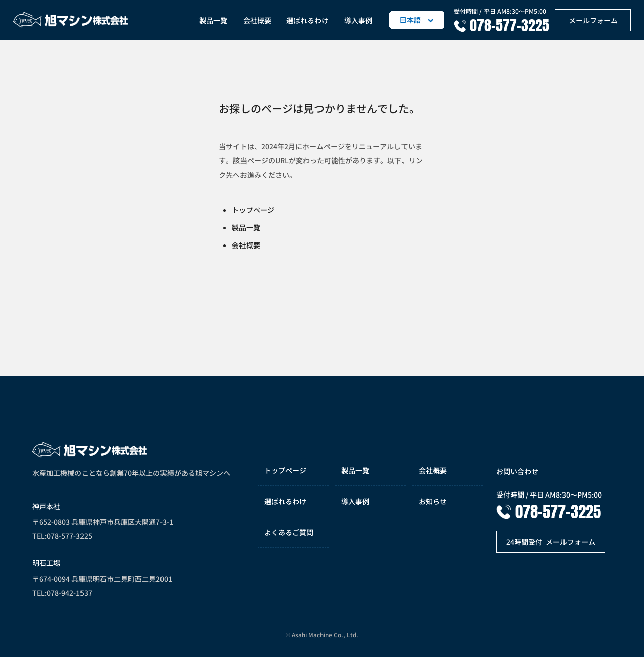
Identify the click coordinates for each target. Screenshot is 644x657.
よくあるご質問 (289, 532)
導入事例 (358, 20)
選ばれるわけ (307, 20)
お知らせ (433, 501)
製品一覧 (213, 20)
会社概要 (257, 20)
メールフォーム (593, 20)
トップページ (253, 210)
